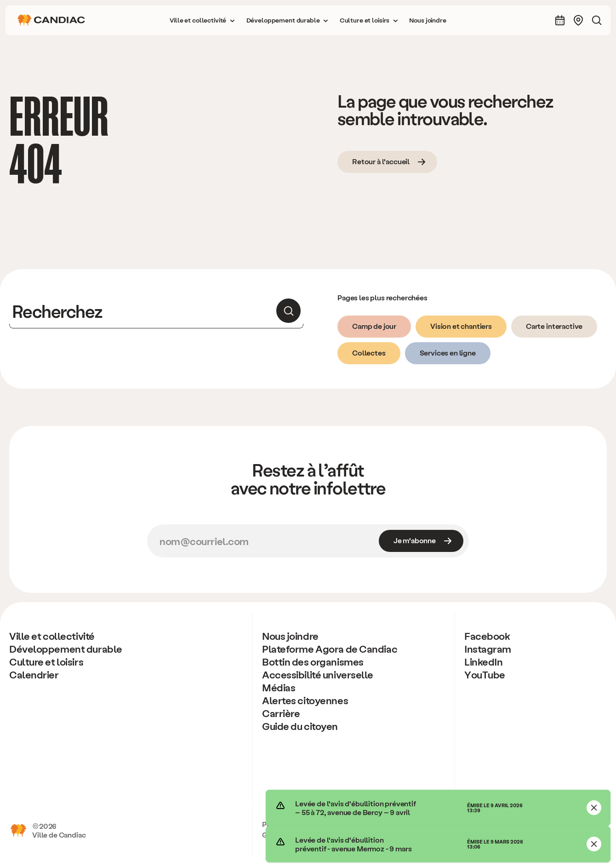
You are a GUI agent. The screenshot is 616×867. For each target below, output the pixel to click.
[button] (202, 20)
